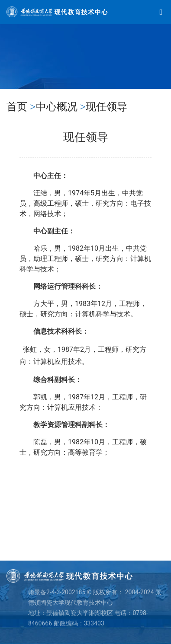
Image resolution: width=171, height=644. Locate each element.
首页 (17, 107)
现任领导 (106, 107)
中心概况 (57, 107)
